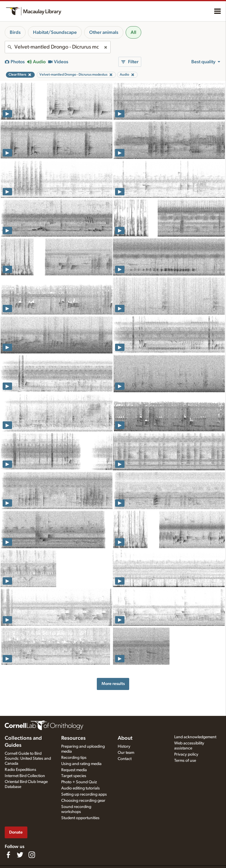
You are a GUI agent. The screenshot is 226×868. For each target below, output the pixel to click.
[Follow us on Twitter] (20, 855)
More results (113, 684)
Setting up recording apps (84, 794)
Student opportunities (80, 818)
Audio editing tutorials (80, 788)
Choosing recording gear (83, 801)
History (124, 746)
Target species (74, 776)
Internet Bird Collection (25, 776)
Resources (73, 738)
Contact (125, 759)
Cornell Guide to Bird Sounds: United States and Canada (28, 759)
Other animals (104, 32)
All (133, 32)
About (125, 738)
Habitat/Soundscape (55, 32)
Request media (74, 770)
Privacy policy (186, 754)
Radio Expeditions (20, 770)
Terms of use (185, 761)
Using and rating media (81, 764)
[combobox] (58, 47)
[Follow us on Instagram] (32, 855)
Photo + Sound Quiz (79, 782)
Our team (126, 753)
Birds (15, 32)
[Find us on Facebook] (8, 855)
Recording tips (74, 758)
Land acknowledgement (195, 737)
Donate (16, 832)
